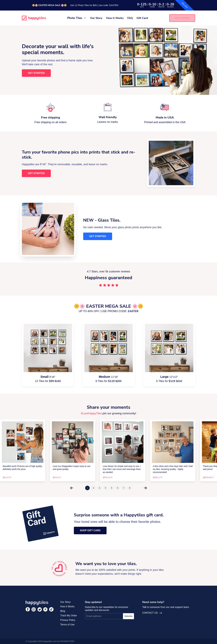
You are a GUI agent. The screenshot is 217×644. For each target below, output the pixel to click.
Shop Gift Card (90, 530)
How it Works (115, 18)
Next (145, 488)
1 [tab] (87, 488)
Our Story (96, 18)
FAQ (130, 18)
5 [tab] (112, 488)
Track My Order (69, 616)
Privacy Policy (68, 620)
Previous (72, 488)
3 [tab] (100, 488)
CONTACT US (152, 613)
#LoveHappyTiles (91, 413)
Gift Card (142, 18)
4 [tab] (106, 488)
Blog (63, 611)
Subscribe (128, 616)
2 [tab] (94, 488)
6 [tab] (118, 488)
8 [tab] (130, 488)
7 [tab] (124, 488)
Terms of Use (67, 625)
